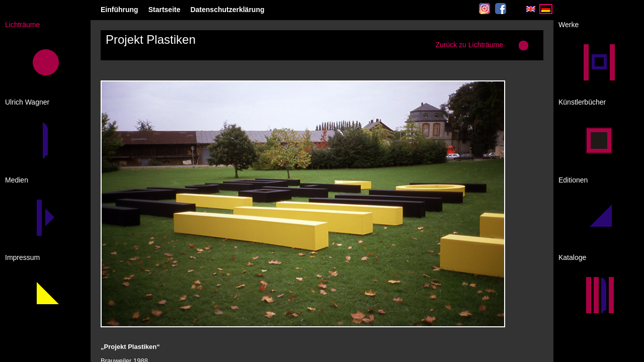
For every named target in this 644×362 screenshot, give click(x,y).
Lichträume (22, 25)
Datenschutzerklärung (227, 10)
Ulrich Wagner (27, 102)
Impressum (22, 257)
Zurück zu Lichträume (469, 45)
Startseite (165, 10)
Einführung (119, 10)
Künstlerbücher (582, 102)
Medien (17, 180)
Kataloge (572, 257)
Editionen (573, 180)
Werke (569, 25)
